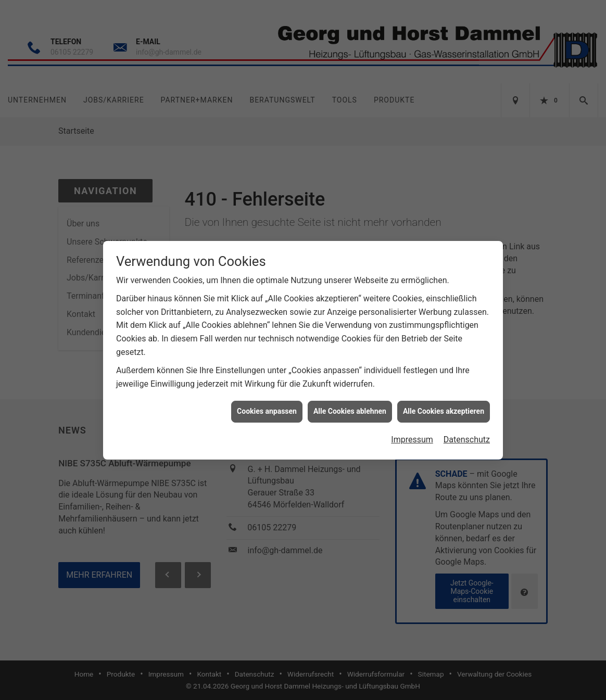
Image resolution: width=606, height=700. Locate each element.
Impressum (412, 433)
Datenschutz (467, 433)
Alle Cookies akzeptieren (444, 405)
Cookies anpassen (267, 405)
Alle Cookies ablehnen (350, 405)
